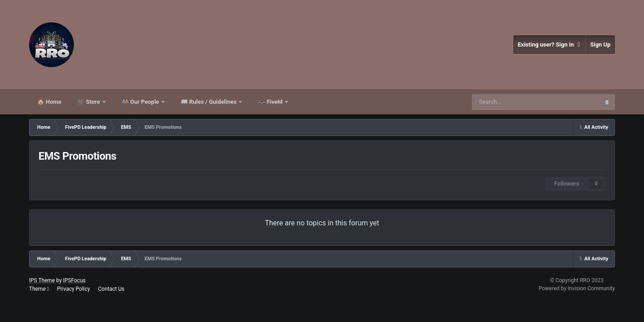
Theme (39, 289)
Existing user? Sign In (549, 45)
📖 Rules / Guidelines (209, 102)
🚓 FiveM (271, 102)
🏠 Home (49, 102)
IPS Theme (42, 280)
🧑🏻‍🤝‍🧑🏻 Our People (141, 102)
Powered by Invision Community (577, 288)
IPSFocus (74, 280)
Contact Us (111, 289)
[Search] (535, 102)
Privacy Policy (73, 289)
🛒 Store (89, 102)
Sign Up (600, 44)
